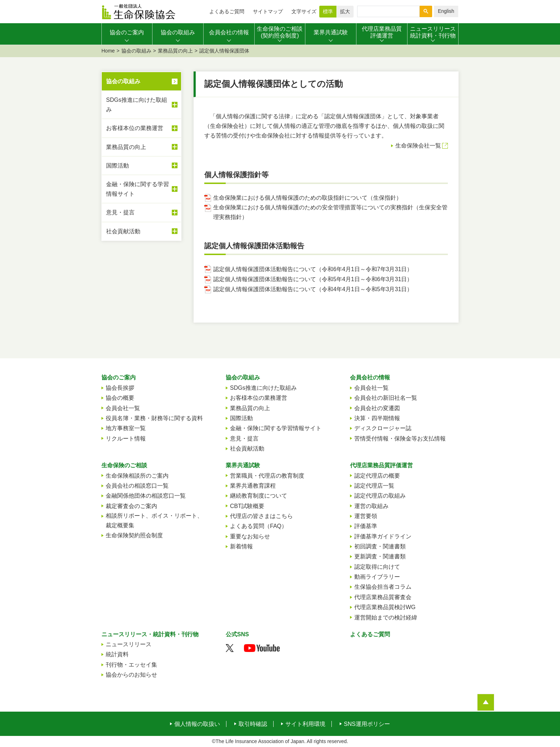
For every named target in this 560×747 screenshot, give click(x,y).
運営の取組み (371, 506)
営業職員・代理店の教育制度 (267, 476)
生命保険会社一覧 (418, 146)
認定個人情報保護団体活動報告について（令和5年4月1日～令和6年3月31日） (313, 279)
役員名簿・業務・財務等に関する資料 (154, 418)
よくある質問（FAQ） (259, 526)
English (446, 11)
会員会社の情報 (370, 377)
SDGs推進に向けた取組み (142, 105)
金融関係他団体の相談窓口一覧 (146, 496)
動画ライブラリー (377, 577)
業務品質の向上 (175, 51)
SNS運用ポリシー (367, 724)
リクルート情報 (126, 439)
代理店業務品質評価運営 (381, 465)
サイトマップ (268, 11)
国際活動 (142, 165)
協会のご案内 (119, 377)
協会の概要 (120, 398)
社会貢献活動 (142, 231)
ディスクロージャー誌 (383, 428)
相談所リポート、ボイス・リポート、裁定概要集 (154, 521)
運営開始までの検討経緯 (386, 617)
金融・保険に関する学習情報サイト (142, 189)
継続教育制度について (259, 496)
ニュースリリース (129, 644)
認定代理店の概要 (377, 476)
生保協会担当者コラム (383, 587)
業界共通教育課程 (253, 486)
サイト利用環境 (305, 724)
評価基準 (366, 526)
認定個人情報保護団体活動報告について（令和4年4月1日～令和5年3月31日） (313, 289)
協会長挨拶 (120, 388)
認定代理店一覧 (374, 486)
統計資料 (117, 654)
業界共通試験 (243, 465)
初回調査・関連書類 (380, 546)
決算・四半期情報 (377, 418)
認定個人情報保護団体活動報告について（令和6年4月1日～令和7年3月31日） (313, 269)
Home (108, 51)
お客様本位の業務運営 (142, 128)
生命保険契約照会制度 (134, 535)
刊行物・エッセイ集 (131, 665)
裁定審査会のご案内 (131, 506)
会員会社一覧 (123, 408)
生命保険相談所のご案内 (137, 476)
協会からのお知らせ (131, 675)
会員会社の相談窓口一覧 (137, 486)
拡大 (345, 11)
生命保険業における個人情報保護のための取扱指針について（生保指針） (307, 198)
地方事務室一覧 (126, 428)
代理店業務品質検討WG (385, 607)
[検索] (388, 12)
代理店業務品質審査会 (383, 597)
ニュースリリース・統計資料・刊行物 (150, 634)
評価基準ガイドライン (383, 536)
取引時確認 (253, 724)
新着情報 (241, 546)
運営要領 (366, 516)
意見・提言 (142, 213)
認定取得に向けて (377, 567)
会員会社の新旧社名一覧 (386, 398)
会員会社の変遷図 (377, 408)
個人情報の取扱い (197, 724)
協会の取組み (136, 51)
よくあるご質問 (227, 11)
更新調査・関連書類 (380, 556)
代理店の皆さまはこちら (261, 516)
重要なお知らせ (250, 536)
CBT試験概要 (247, 506)
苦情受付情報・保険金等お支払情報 (400, 439)
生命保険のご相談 (124, 465)
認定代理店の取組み (380, 496)
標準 (328, 11)
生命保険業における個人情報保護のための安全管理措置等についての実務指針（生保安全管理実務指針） (330, 212)
